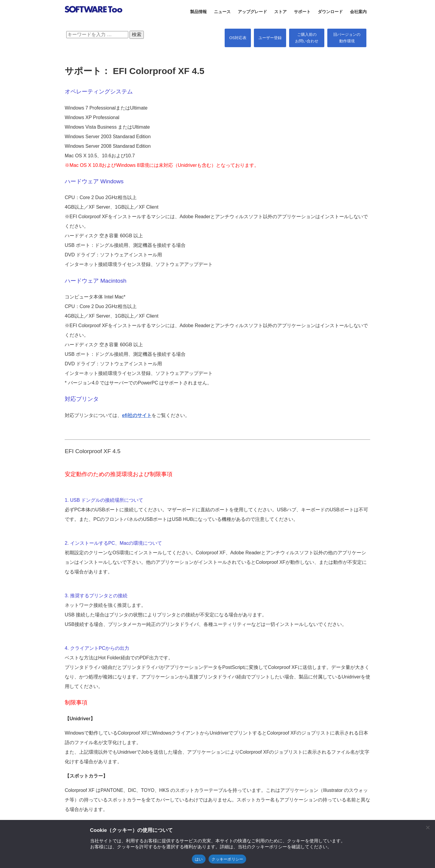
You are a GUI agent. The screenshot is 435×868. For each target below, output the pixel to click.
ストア (280, 12)
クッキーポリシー (227, 859)
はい (199, 859)
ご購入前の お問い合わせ (307, 38)
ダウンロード (330, 12)
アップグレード (252, 12)
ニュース (222, 12)
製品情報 (198, 12)
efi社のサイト (137, 415)
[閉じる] (428, 827)
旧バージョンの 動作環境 (347, 38)
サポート (302, 12)
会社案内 (358, 12)
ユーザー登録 (270, 38)
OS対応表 (238, 38)
